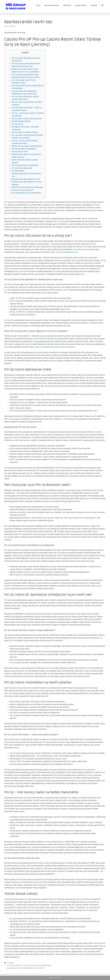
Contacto (94, 5)
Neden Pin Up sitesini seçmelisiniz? (27, 146)
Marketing (67, 5)
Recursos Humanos (52, 5)
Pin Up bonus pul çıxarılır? (23, 190)
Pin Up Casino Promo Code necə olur (27, 119)
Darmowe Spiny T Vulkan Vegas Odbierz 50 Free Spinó (25, 968)
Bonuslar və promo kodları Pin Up (26, 179)
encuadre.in (57, 978)
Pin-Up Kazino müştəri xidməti (25, 132)
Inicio (38, 5)
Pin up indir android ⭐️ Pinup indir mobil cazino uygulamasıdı (29, 965)
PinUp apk (10, 963)
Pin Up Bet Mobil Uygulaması (24, 149)
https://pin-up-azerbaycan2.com (64, 252)
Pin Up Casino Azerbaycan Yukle (25, 75)
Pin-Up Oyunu (18, 124)
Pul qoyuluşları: (18, 171)
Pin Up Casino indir (20, 152)
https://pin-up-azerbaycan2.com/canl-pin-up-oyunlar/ (52, 347)
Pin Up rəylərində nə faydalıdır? (25, 165)
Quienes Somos (81, 5)
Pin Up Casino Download (22, 168)
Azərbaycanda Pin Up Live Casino (26, 77)
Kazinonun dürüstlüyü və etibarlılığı (27, 187)
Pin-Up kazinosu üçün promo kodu (26, 193)
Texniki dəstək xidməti (21, 121)
